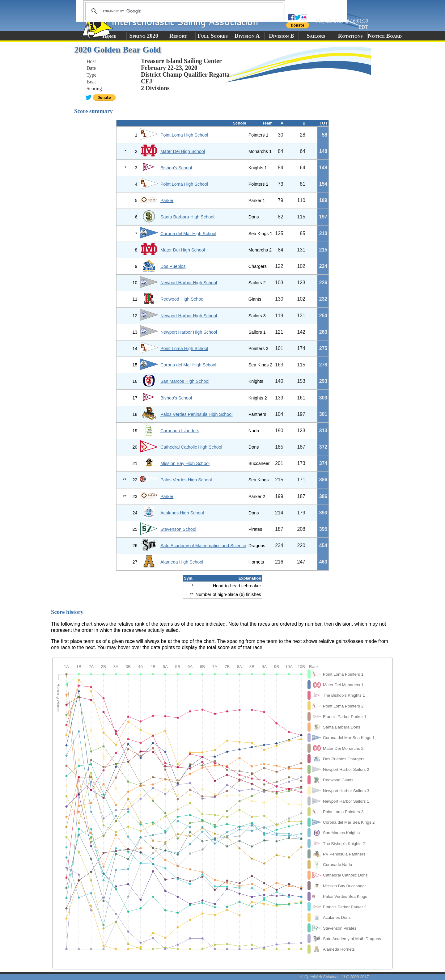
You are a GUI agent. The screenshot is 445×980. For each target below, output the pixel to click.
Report (178, 36)
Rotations (350, 36)
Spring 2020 (144, 36)
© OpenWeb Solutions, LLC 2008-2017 (335, 977)
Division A (247, 36)
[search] (183, 11)
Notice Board (385, 36)
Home (109, 36)
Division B (281, 36)
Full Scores (213, 36)
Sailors (316, 36)
